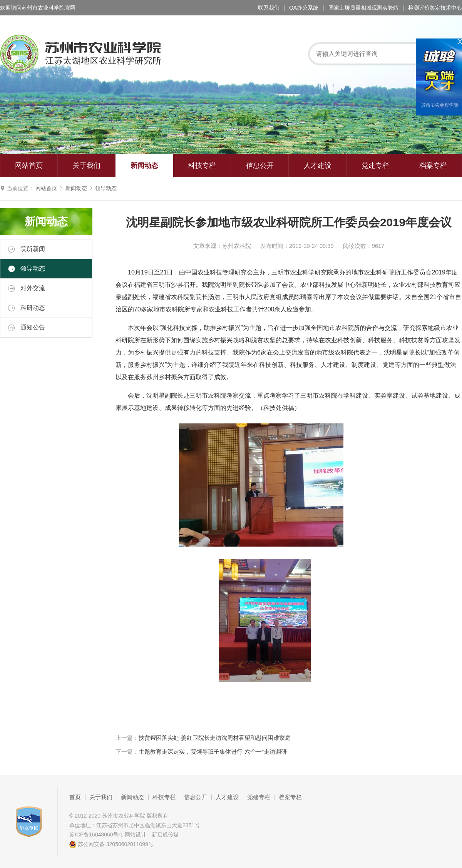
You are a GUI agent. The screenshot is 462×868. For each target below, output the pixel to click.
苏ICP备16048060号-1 (96, 835)
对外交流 (27, 288)
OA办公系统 (304, 8)
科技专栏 (202, 166)
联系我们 (269, 8)
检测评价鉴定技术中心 (435, 8)
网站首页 (29, 166)
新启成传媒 (165, 835)
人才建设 (318, 166)
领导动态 (106, 188)
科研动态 (27, 308)
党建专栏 (375, 166)
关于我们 (87, 166)
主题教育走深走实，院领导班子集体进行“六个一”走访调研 (213, 752)
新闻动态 (144, 166)
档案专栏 (433, 166)
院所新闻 (27, 249)
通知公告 (27, 328)
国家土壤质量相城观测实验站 (363, 8)
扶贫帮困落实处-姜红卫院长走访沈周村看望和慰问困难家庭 (215, 738)
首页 (75, 797)
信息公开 (260, 166)
